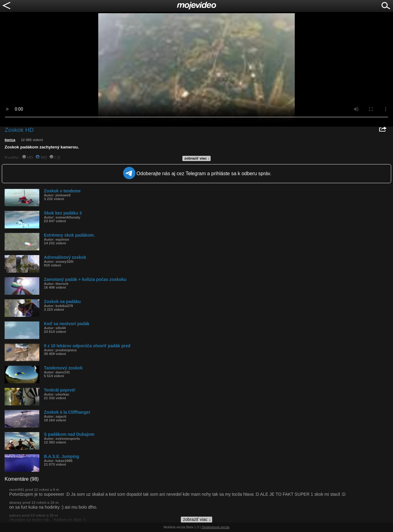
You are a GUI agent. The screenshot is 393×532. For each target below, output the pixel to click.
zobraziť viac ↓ (197, 158)
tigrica (10, 140)
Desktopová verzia (216, 527)
